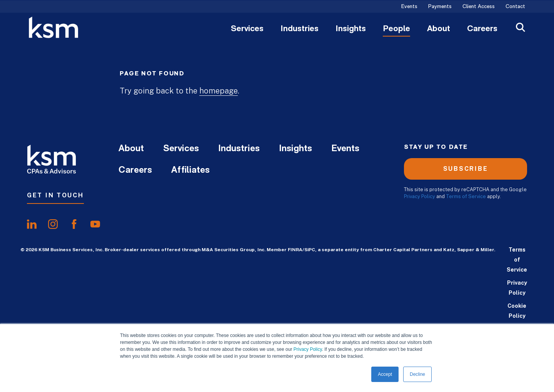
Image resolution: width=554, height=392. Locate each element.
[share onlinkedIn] (32, 224)
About (439, 29)
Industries (300, 29)
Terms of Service (466, 196)
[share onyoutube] (95, 224)
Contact (515, 7)
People (396, 29)
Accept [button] (385, 374)
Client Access (479, 7)
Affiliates (190, 170)
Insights (351, 29)
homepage (219, 91)
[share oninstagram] (53, 224)
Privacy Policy (308, 349)
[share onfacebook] (74, 224)
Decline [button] (417, 374)
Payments (440, 7)
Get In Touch (55, 195)
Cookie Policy (517, 311)
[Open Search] (521, 28)
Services (247, 29)
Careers (482, 29)
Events (409, 7)
